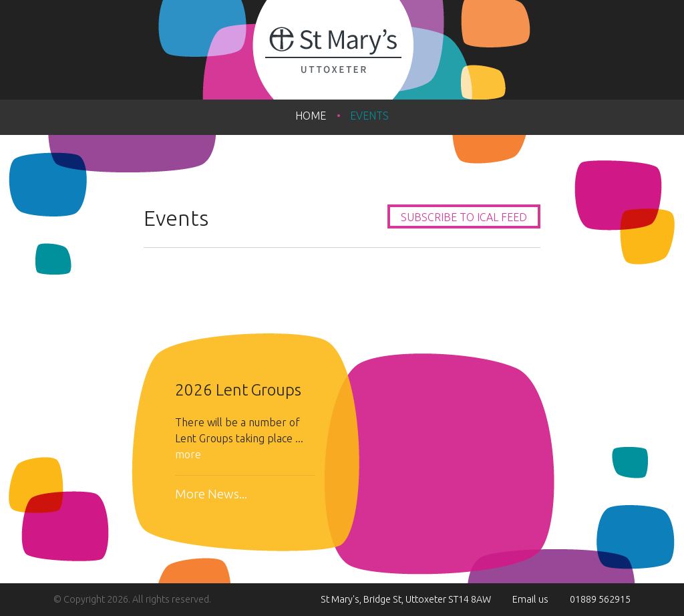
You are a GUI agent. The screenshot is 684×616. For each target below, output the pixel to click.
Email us (530, 599)
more (188, 454)
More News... (211, 494)
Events (369, 116)
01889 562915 (600, 599)
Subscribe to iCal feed (464, 217)
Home (311, 116)
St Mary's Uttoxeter (342, 50)
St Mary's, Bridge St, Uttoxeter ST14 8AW (406, 599)
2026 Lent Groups (238, 390)
